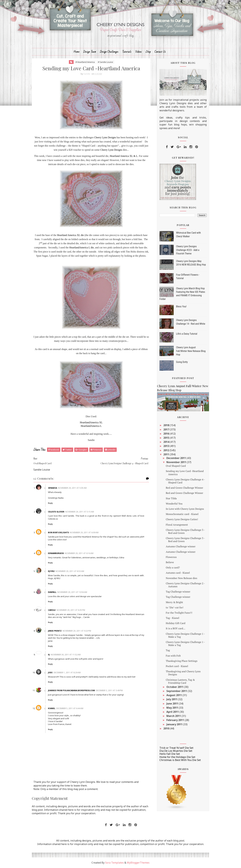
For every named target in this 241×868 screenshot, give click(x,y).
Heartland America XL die (70, 235)
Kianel (52, 708)
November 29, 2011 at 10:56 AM (72, 592)
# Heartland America (85, 62)
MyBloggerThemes (138, 863)
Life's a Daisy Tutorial (187, 334)
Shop (148, 52)
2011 (167, 454)
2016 (167, 434)
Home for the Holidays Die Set (177, 757)
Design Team (90, 52)
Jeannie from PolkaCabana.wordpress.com (71, 690)
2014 (167, 442)
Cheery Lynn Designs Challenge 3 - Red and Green (185, 531)
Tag (168, 650)
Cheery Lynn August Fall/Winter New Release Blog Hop (191, 351)
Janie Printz (55, 631)
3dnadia (52, 488)
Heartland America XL (121, 156)
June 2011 (173, 704)
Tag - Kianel (173, 618)
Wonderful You (174, 504)
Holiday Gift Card (176, 623)
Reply (50, 503)
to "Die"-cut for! (175, 607)
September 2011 (177, 691)
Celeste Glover (56, 512)
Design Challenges (109, 52)
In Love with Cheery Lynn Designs (185, 509)
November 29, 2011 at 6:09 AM (84, 532)
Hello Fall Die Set (170, 754)
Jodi (50, 673)
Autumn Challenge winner (181, 546)
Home (76, 52)
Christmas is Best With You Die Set (180, 760)
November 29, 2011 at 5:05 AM (72, 488)
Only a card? (173, 567)
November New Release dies (181, 578)
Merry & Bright (174, 602)
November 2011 (177, 462)
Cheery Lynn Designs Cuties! (182, 519)
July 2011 (172, 699)
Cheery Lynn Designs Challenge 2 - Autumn (185, 585)
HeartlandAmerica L (91, 426)
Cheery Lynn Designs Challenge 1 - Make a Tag (185, 635)
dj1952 (51, 571)
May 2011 (173, 708)
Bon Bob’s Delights (58, 532)
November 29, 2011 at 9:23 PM (77, 631)
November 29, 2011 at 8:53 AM (70, 571)
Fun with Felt (173, 656)
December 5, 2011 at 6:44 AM (70, 708)
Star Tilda (171, 498)
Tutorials (127, 52)
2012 (167, 450)
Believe (170, 562)
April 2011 (173, 712)
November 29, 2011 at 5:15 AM (80, 512)
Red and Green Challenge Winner (184, 488)
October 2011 (175, 687)
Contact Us (160, 52)
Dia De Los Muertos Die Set (176, 751)
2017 (167, 429)
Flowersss (171, 557)
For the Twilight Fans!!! (179, 613)
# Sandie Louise (105, 62)
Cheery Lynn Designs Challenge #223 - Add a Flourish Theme (188, 250)
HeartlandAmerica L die (81, 247)
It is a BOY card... (176, 628)
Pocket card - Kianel (177, 666)
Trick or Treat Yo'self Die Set (176, 748)
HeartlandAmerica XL (91, 422)
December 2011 (176, 458)
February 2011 (176, 720)
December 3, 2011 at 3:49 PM (109, 690)
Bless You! (181, 306)
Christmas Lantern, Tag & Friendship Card (180, 681)
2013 (167, 446)
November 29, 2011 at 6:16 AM (79, 553)
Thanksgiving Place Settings (182, 661)
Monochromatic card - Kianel (182, 514)
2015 (167, 438)
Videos (138, 52)
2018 (167, 425)
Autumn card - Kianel (178, 573)
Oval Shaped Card (176, 466)
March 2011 (174, 716)
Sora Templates (114, 863)
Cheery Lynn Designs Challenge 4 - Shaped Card (185, 481)
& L (136, 156)
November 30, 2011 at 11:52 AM (66, 655)
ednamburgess (56, 553)
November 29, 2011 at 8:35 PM (71, 610)
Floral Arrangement (177, 525)
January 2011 (175, 724)
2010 (167, 728)
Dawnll (52, 592)
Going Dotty (182, 362)
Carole (52, 610)
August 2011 (174, 695)
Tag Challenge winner (178, 592)
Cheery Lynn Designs (105, 137)
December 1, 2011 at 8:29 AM (67, 673)
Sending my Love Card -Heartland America (185, 473)
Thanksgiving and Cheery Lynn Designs (183, 673)
